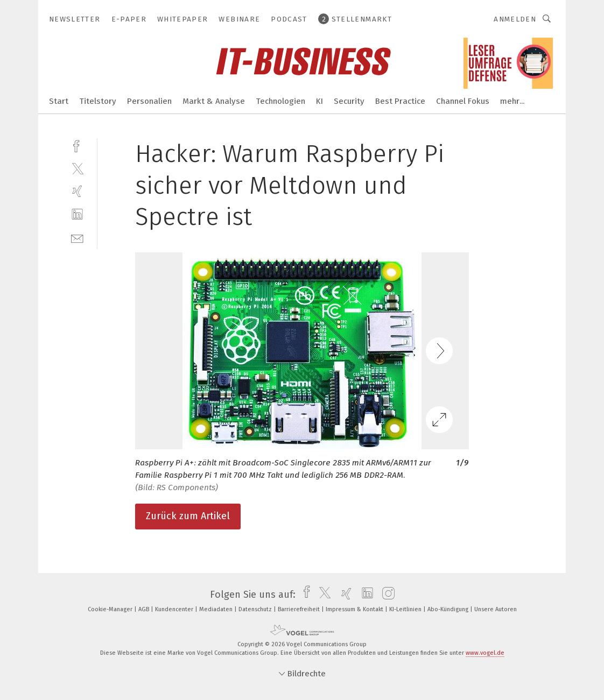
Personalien (149, 101)
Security (349, 101)
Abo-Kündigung (449, 609)
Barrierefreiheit (300, 609)
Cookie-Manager (111, 609)
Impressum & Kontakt (355, 609)
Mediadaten (217, 609)
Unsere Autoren (496, 609)
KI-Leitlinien (406, 609)
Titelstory (98, 101)
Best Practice (400, 101)
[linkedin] (77, 214)
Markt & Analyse (214, 101)
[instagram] (386, 595)
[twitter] (77, 168)
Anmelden (515, 19)
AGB (145, 609)
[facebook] (77, 145)
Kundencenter (175, 609)
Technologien (280, 101)
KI (319, 101)
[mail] (77, 238)
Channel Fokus (463, 101)
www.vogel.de (485, 653)
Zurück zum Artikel (188, 516)
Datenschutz (256, 609)
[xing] (77, 191)
